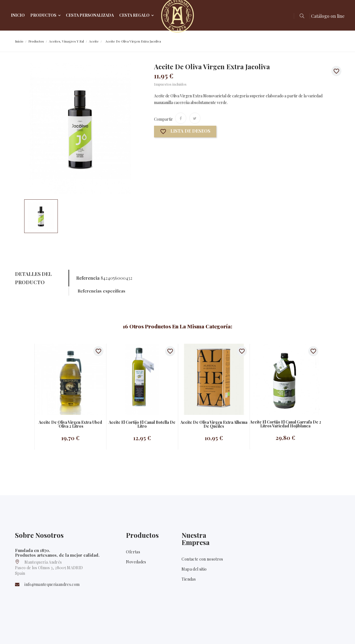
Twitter (336, 633)
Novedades (136, 562)
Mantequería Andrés (50, 632)
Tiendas (188, 579)
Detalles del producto (33, 278)
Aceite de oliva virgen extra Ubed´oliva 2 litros (70, 424)
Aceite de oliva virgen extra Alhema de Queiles (214, 424)
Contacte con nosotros (202, 559)
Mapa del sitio (194, 569)
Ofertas (133, 552)
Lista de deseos (185, 132)
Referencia (88, 278)
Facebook (320, 633)
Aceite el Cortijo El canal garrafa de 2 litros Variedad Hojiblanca (286, 424)
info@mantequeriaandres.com (52, 585)
